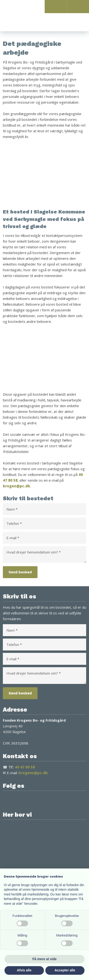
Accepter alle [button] (65, 970)
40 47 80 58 (25, 767)
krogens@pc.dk (33, 773)
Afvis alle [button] (24, 970)
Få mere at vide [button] (45, 959)
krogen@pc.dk (16, 486)
